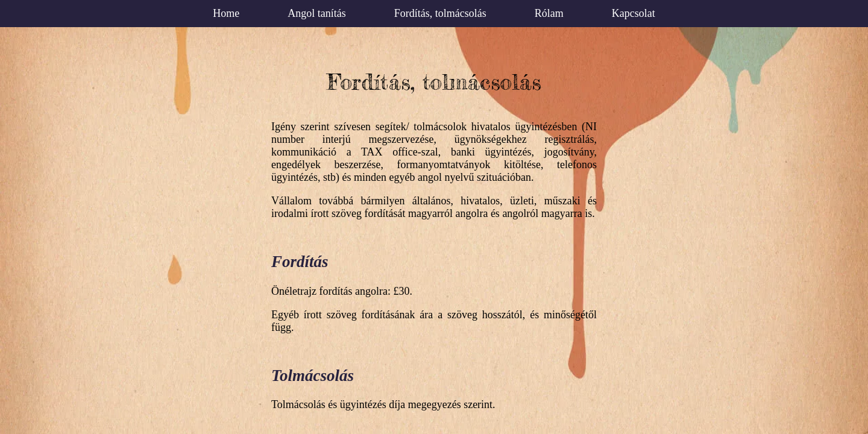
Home (226, 13)
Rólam (549, 13)
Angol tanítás (317, 13)
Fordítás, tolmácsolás (440, 13)
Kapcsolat (634, 13)
